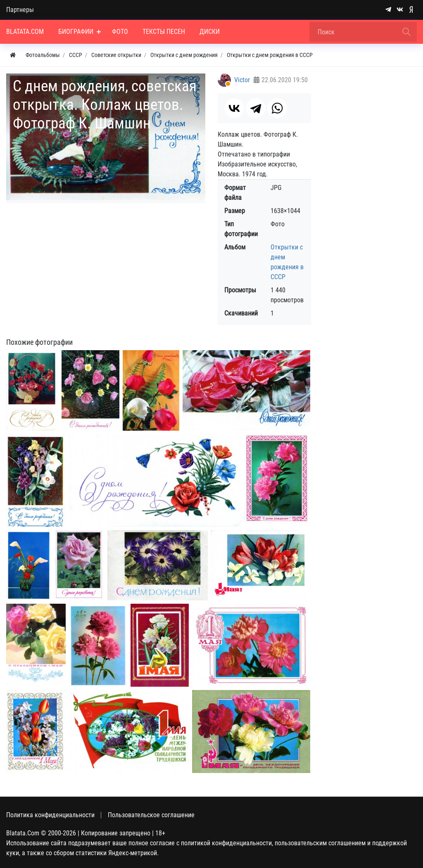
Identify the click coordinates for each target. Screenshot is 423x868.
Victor (242, 80)
